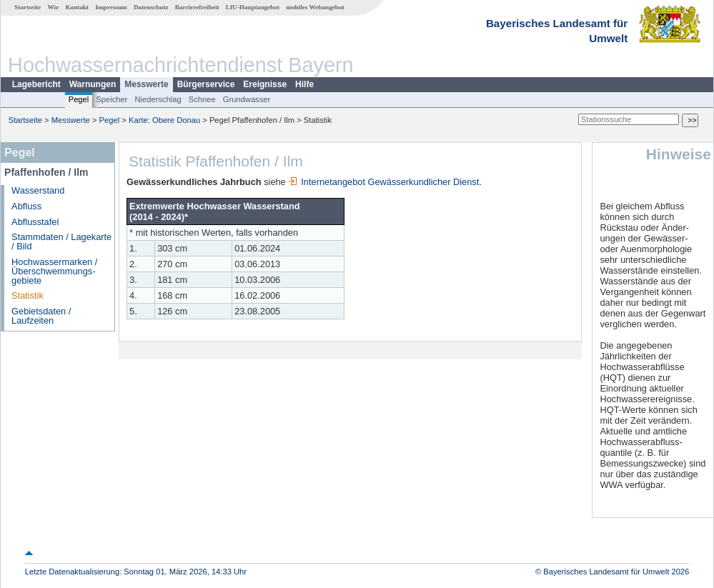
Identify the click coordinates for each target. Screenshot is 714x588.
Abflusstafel (35, 222)
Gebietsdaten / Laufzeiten (41, 316)
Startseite (28, 7)
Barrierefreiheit (197, 7)
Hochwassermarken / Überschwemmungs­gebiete (54, 271)
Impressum (111, 7)
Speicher (111, 99)
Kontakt (77, 7)
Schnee (202, 99)
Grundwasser (247, 99)
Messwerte (146, 84)
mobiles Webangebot (315, 7)
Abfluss (26, 206)
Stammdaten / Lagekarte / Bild (61, 241)
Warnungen (93, 84)
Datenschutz (151, 7)
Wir (54, 7)
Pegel (79, 99)
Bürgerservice (206, 84)
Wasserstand (38, 190)
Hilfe (304, 84)
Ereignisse (265, 84)
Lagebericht (36, 84)
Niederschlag (158, 99)
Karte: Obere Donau (164, 120)
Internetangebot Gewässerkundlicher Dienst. (385, 182)
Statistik (28, 295)
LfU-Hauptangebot (253, 7)
